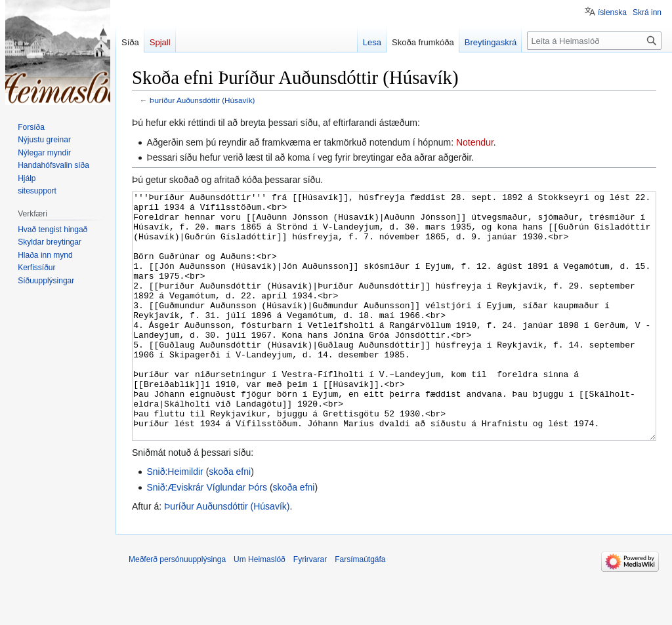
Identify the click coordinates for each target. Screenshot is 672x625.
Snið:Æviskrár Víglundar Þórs (207, 536)
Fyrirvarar (310, 609)
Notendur (475, 142)
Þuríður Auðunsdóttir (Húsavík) (202, 100)
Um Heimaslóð (260, 609)
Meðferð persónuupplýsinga (177, 609)
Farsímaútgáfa (360, 609)
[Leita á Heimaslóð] (594, 41)
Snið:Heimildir (175, 521)
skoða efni (230, 521)
